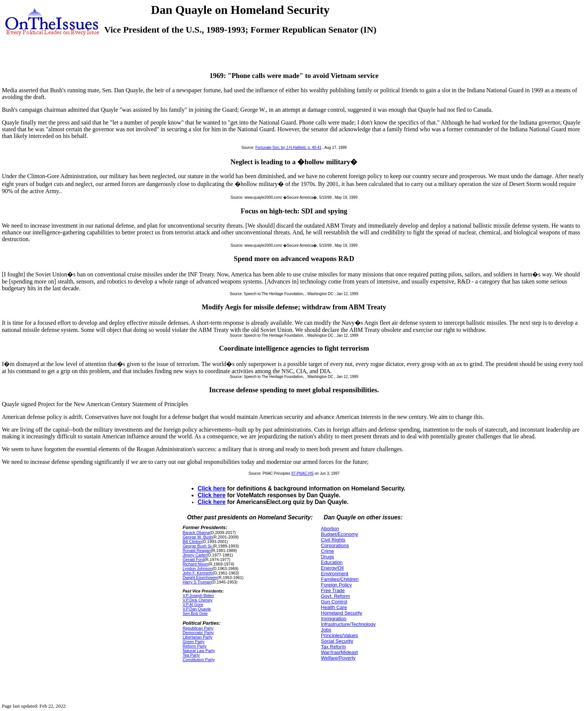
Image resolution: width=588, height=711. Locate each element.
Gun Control (334, 602)
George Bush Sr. (198, 546)
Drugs (328, 557)
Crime (328, 551)
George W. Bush (197, 537)
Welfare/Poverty (338, 658)
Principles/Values (340, 635)
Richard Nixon (195, 564)
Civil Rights (333, 540)
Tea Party (191, 655)
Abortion (330, 529)
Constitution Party (199, 660)
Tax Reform (333, 647)
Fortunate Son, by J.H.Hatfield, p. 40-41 (288, 148)
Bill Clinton (192, 541)
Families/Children (340, 579)
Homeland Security (342, 613)
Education (332, 562)
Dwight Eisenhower (200, 577)
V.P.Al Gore (193, 604)
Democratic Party (198, 633)
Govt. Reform (335, 596)
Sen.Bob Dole (195, 613)
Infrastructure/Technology (348, 624)
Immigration (334, 619)
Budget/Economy (340, 534)
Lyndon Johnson (197, 568)
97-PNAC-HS (302, 473)
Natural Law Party (199, 651)
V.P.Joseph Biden (198, 595)
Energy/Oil (332, 568)
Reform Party (195, 646)
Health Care (334, 607)
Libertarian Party (197, 637)
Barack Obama (196, 532)
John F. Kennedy (198, 573)
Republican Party (198, 628)
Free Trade (333, 590)
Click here (212, 488)
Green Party (193, 642)
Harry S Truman (197, 582)
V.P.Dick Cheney (197, 600)
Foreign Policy (336, 585)
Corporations (335, 545)
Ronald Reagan (197, 550)
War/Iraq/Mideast (340, 652)
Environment (335, 574)
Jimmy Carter (195, 555)
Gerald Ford (193, 559)
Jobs (326, 630)
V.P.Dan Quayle (197, 609)
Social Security (337, 641)
